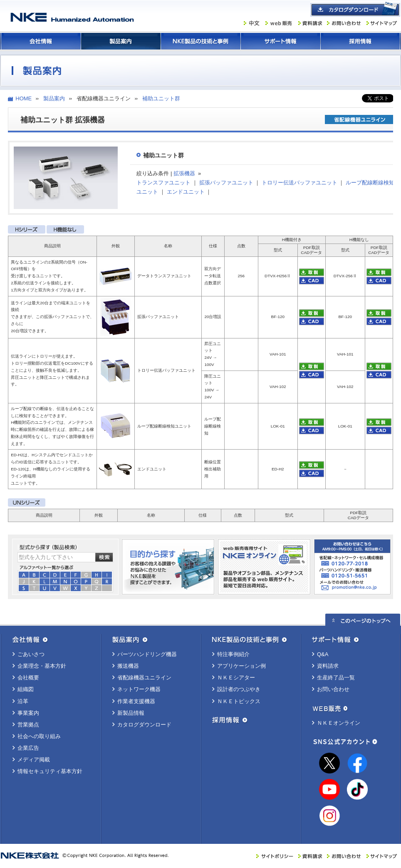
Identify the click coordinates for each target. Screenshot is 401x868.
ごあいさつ (31, 654)
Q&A (323, 654)
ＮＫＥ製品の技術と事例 (200, 41)
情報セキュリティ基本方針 (50, 771)
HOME (24, 98)
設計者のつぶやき (239, 689)
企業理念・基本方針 (42, 666)
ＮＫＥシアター (236, 678)
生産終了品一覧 (336, 678)
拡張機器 (184, 173)
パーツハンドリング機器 (147, 654)
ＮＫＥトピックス (239, 701)
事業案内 (28, 713)
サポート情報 (280, 41)
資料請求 (328, 666)
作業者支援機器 (136, 701)
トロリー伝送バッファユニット (300, 183)
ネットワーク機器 (139, 689)
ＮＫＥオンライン (339, 723)
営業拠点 (28, 725)
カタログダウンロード (144, 725)
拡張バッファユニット (226, 183)
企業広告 (28, 748)
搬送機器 (128, 666)
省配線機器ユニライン (144, 678)
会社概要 (28, 678)
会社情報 (41, 41)
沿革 (23, 701)
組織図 (26, 689)
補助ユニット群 (161, 98)
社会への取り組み (39, 736)
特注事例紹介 (233, 654)
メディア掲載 (34, 760)
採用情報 (360, 41)
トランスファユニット (163, 183)
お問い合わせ (333, 689)
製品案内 (121, 41)
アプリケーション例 (241, 666)
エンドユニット (186, 192)
